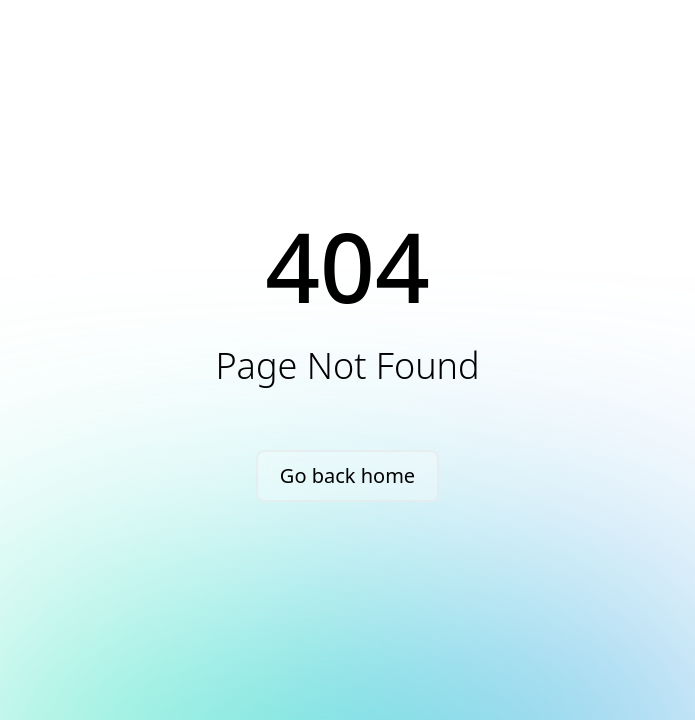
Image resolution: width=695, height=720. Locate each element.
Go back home (347, 475)
